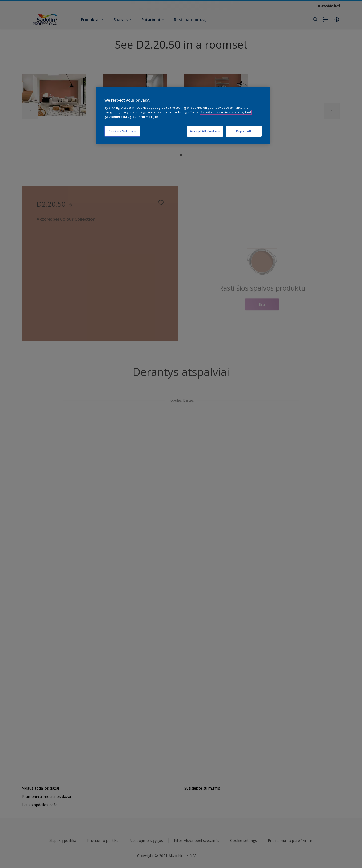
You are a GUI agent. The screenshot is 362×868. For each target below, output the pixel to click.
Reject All (244, 131)
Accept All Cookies (205, 131)
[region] (183, 116)
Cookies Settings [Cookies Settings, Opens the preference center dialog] (122, 131)
